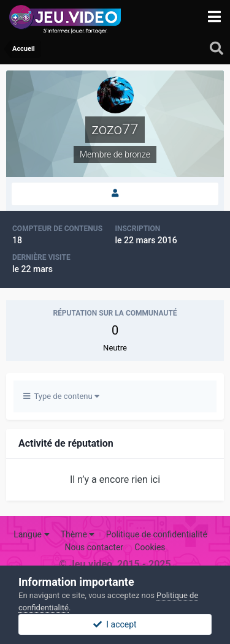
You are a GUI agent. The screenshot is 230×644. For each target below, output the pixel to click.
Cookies (150, 547)
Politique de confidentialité (157, 534)
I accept (115, 624)
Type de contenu (61, 396)
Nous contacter (94, 547)
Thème (78, 534)
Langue (31, 534)
